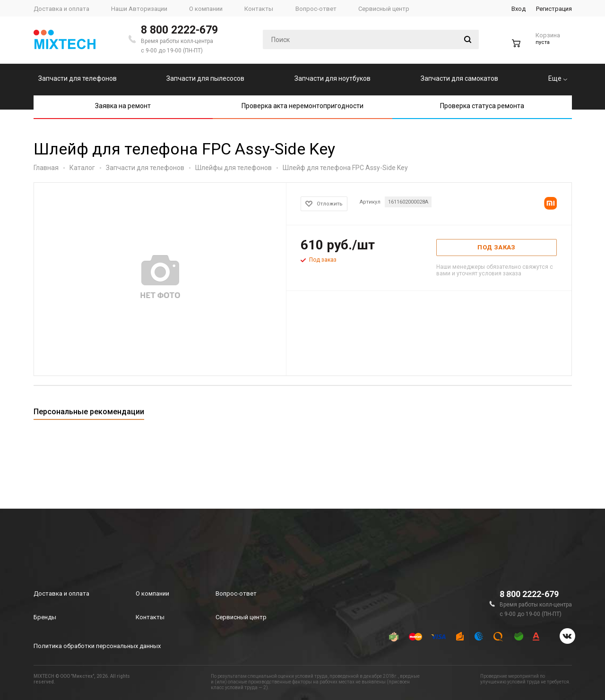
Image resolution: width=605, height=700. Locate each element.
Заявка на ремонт (123, 106)
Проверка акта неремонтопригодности (302, 106)
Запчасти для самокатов (459, 78)
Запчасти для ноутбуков (333, 78)
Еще (558, 78)
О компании (152, 593)
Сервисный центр (241, 617)
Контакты (150, 617)
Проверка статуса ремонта (482, 106)
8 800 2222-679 (179, 30)
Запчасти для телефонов (78, 78)
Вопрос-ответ (236, 593)
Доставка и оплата (61, 593)
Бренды (45, 617)
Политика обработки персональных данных (97, 646)
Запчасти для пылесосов (205, 78)
